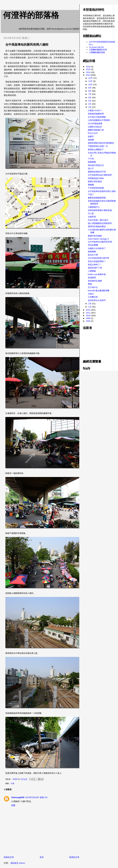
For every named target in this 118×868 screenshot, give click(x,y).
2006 (88, 318)
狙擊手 (91, 137)
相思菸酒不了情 (95, 268)
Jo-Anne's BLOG (96, 47)
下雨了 (91, 195)
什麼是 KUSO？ (95, 111)
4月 (90, 104)
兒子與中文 (93, 287)
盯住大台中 (93, 133)
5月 (90, 101)
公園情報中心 (94, 207)
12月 (91, 78)
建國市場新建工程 (96, 130)
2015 (88, 69)
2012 (88, 310)
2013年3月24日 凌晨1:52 (36, 797)
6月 (90, 98)
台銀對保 (92, 217)
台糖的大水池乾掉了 (97, 248)
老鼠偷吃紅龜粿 (95, 281)
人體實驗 (92, 271)
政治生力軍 (93, 255)
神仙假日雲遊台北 (96, 165)
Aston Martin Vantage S (98, 239)
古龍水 (91, 294)
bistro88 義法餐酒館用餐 (99, 291)
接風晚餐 (92, 252)
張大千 (91, 169)
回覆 (13, 805)
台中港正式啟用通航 (97, 117)
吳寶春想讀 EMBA (96, 178)
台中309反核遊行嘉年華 (99, 258)
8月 (90, 91)
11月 (91, 81)
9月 (90, 88)
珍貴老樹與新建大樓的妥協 (100, 210)
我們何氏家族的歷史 (97, 226)
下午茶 (91, 159)
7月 (90, 94)
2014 (88, 72)
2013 (88, 75)
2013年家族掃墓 (95, 124)
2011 (88, 313)
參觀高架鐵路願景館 (97, 198)
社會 (13, 783)
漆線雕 (91, 140)
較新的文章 (9, 857)
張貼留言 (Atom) (18, 863)
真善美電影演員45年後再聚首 (101, 143)
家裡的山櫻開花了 (96, 150)
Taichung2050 (18, 797)
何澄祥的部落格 (31, 15)
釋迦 (90, 284)
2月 (90, 304)
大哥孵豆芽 (93, 297)
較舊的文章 (74, 857)
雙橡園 (91, 185)
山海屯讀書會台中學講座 (99, 120)
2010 (88, 316)
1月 (90, 307)
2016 (88, 67)
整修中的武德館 (95, 236)
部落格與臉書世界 (96, 114)
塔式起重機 (93, 245)
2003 (88, 321)
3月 (90, 107)
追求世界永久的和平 (97, 300)
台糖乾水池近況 (95, 127)
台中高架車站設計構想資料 (100, 175)
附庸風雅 (92, 162)
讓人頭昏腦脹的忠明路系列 (100, 223)
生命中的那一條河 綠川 (98, 220)
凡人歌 (91, 213)
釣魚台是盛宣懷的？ (97, 261)
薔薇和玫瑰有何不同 (97, 172)
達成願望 (92, 278)
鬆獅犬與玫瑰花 (95, 182)
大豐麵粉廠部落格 (97, 52)
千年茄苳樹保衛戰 (96, 188)
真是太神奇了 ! (94, 265)
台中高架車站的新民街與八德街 (102, 191)
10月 (91, 85)
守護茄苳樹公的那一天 (98, 146)
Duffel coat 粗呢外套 (97, 274)
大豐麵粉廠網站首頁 (98, 50)
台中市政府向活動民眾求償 (100, 242)
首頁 (42, 857)
